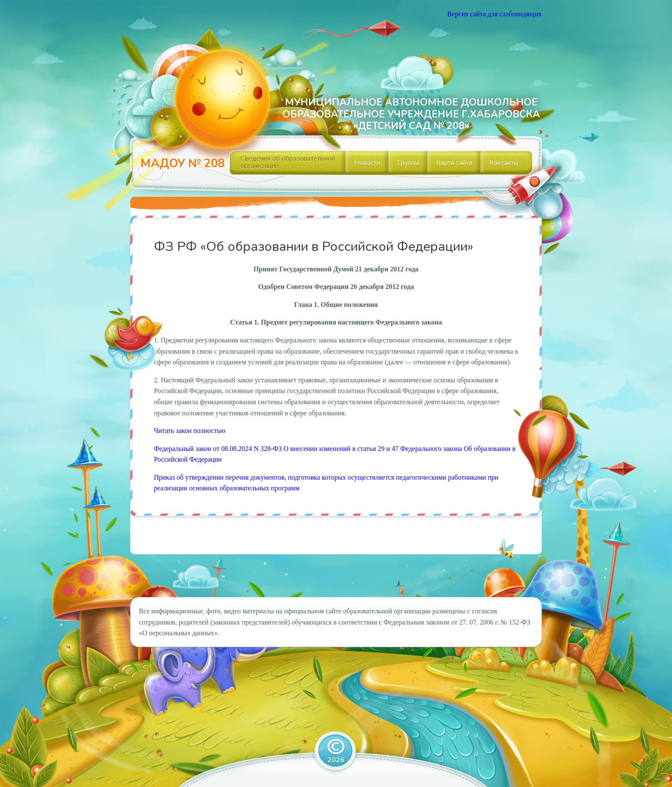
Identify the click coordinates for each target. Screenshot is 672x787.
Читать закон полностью (190, 431)
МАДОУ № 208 (183, 164)
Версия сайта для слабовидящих (495, 14)
